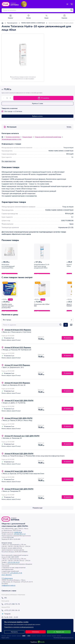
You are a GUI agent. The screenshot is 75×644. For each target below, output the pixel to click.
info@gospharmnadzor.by (9, 585)
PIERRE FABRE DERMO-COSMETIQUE (33, 23)
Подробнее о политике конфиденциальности (19, 627)
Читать (69, 127)
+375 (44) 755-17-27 (20, 534)
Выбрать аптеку (37, 116)
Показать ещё (37, 508)
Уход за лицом (27, 137)
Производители (12, 23)
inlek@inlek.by (18, 532)
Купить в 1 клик (38, 104)
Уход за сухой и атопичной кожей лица (48, 137)
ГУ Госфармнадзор (7, 578)
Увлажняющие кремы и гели (11, 139)
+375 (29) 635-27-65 (16, 573)
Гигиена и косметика (13, 137)
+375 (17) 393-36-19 (13, 562)
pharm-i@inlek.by (7, 575)
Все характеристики (9, 161)
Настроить (14, 632)
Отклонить (36, 632)
